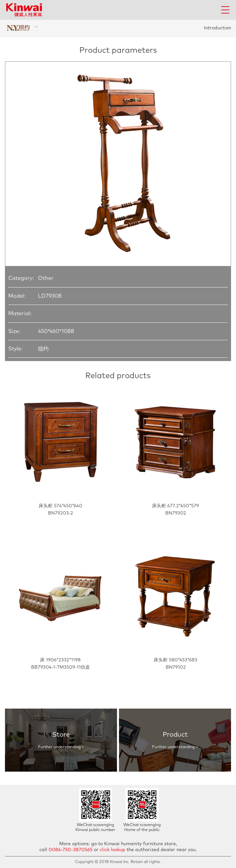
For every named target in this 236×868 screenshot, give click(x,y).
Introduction (217, 28)
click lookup (113, 850)
